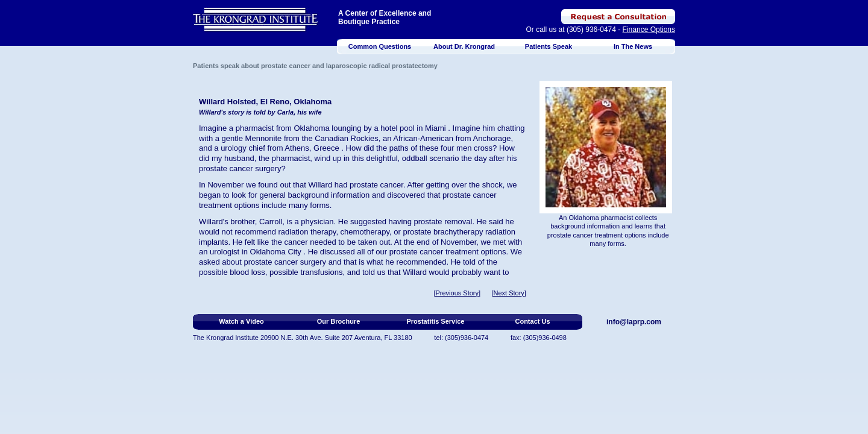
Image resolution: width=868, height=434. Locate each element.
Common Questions (380, 46)
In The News (633, 46)
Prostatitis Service (436, 321)
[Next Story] (508, 293)
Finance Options (649, 30)
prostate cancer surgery (240, 168)
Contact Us (532, 321)
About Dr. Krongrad (464, 46)
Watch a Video (241, 321)
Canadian (332, 138)
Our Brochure (339, 321)
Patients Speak (549, 46)
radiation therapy (307, 232)
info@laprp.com (634, 322)
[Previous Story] (457, 293)
